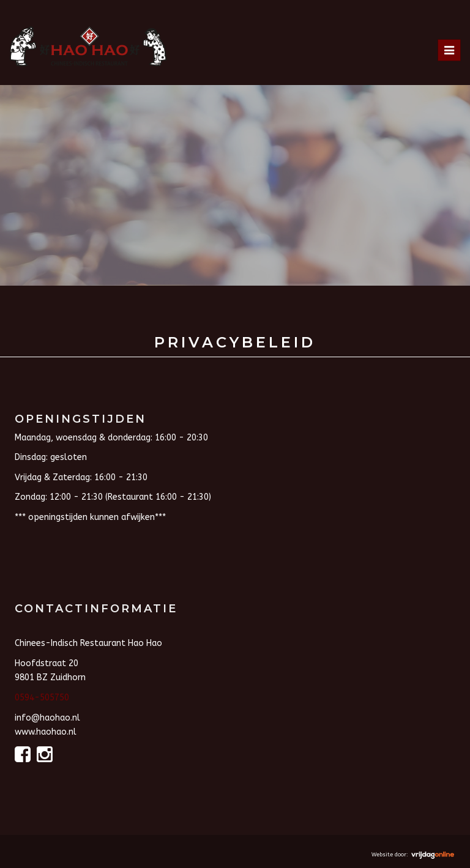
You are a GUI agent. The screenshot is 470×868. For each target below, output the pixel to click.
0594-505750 (42, 698)
